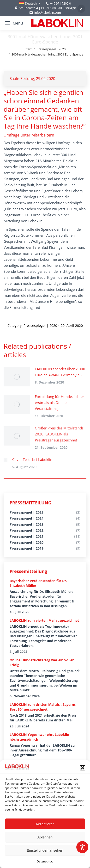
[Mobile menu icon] (14, 23)
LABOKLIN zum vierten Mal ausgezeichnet (44, 620)
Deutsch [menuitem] (31, 3)
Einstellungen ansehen (45, 850)
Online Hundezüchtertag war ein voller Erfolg (42, 662)
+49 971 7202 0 (60, 3)
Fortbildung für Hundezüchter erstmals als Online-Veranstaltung (59, 403)
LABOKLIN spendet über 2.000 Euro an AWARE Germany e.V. (60, 372)
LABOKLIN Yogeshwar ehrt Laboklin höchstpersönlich (39, 737)
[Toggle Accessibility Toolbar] (82, 847)
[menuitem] (30, 3)
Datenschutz (45, 861)
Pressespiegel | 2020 (40, 325)
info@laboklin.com (45, 13)
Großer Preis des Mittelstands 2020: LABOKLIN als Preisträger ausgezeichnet (59, 434)
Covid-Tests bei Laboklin (32, 459)
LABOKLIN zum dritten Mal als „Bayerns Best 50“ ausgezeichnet (43, 707)
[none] (30, 3)
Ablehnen (45, 837)
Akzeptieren (45, 824)
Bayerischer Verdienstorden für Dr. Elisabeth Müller (38, 583)
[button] (83, 768)
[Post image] (17, 377)
